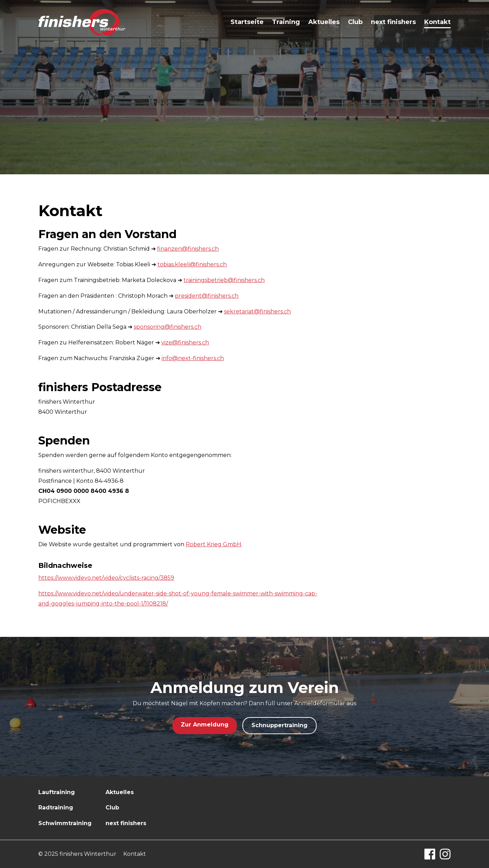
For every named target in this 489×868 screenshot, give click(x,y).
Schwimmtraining (65, 823)
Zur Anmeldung (205, 725)
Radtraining (56, 808)
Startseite (247, 22)
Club (355, 22)
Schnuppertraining (280, 725)
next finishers (393, 22)
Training (286, 22)
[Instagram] (445, 854)
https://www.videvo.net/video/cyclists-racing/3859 (106, 578)
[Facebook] (430, 854)
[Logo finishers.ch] (82, 22)
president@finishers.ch (207, 296)
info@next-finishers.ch (193, 358)
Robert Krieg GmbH (214, 544)
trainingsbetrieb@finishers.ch (224, 280)
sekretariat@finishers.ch (257, 311)
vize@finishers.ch (185, 342)
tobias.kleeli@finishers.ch (192, 264)
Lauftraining (57, 792)
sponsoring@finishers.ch (168, 327)
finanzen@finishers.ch (188, 249)
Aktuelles (324, 22)
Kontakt (437, 22)
